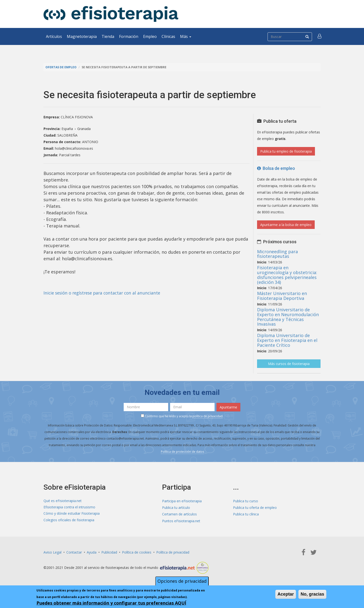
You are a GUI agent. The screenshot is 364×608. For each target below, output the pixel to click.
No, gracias (312, 594)
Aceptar (286, 594)
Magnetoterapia (82, 36)
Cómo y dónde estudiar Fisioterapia (72, 514)
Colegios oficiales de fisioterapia (69, 520)
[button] (320, 36)
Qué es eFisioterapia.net (63, 501)
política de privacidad (208, 416)
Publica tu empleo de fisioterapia (286, 151)
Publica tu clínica (246, 514)
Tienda (108, 36)
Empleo (150, 36)
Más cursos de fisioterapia (289, 363)
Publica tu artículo (176, 507)
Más (186, 36)
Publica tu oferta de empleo (255, 507)
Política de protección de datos (182, 451)
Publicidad (109, 552)
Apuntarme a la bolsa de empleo (286, 225)
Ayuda (92, 552)
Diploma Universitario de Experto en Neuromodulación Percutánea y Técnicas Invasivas (288, 317)
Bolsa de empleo (276, 168)
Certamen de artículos (179, 514)
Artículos (54, 36)
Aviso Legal (52, 552)
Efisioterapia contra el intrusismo (69, 507)
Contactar (74, 552)
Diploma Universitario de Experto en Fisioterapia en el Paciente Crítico (287, 340)
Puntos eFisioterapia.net (181, 520)
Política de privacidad (173, 552)
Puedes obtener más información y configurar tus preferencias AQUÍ (111, 603)
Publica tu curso (246, 501)
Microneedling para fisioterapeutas (277, 254)
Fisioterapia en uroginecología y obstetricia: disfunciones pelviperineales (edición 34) (287, 275)
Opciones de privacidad (182, 581)
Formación (129, 36)
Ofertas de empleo (61, 67)
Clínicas (168, 36)
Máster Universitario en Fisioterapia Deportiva (282, 296)
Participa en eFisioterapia (182, 501)
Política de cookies (137, 552)
